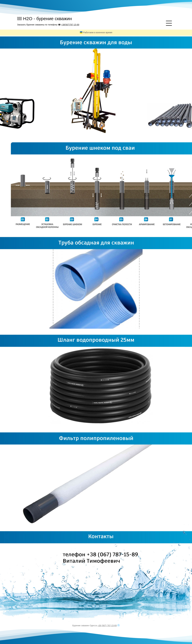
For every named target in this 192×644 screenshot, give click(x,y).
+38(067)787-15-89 (70, 25)
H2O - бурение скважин (47, 19)
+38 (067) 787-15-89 (107, 626)
